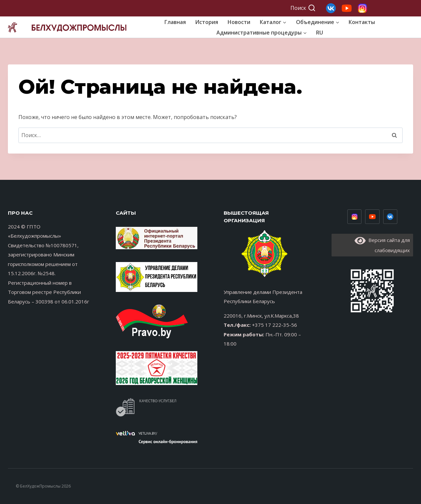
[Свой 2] (347, 8)
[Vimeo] (390, 217)
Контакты (362, 22)
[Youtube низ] (372, 217)
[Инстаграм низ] (355, 217)
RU (320, 33)
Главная (175, 22)
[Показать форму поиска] (303, 8)
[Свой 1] (362, 8)
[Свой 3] (331, 8)
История (207, 22)
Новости (239, 22)
